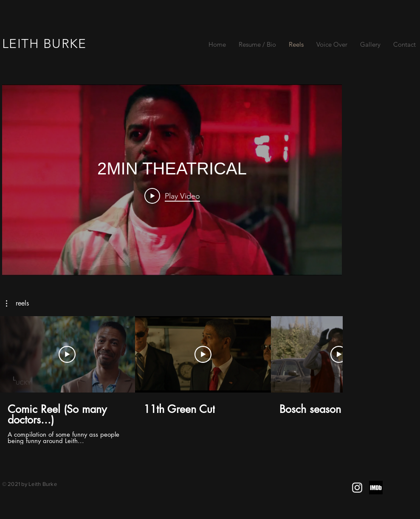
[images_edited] (376, 488)
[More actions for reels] (17, 303)
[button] (17, 303)
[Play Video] (172, 196)
